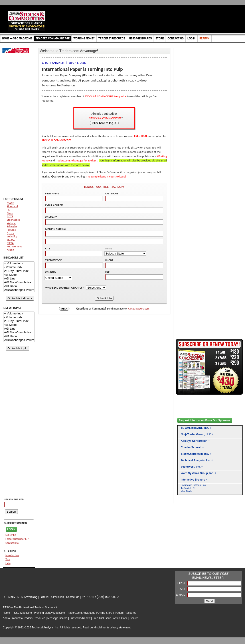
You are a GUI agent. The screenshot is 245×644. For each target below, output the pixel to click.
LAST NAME (112, 194)
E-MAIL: (181, 595)
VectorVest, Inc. (191, 467)
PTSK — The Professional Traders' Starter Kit (30, 607)
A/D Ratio (19, 286)
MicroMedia (187, 491)
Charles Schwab (191, 447)
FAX (108, 272)
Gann (10, 213)
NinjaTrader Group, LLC (196, 434)
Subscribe (11, 535)
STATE (109, 249)
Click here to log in (104, 123)
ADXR (10, 216)
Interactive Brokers (193, 480)
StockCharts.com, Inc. (195, 454)
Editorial (44, 597)
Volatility (12, 236)
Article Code (120, 618)
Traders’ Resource (125, 613)
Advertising (31, 597)
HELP (64, 309)
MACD (11, 203)
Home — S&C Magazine (17, 613)
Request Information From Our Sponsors (205, 420)
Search (134, 618)
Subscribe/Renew (80, 618)
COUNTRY (51, 272)
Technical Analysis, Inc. (196, 460)
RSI (9, 210)
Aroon (10, 250)
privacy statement (120, 628)
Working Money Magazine (50, 613)
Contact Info (12, 543)
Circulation (58, 597)
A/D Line (19, 279)
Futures (11, 230)
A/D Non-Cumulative (19, 282)
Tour (8, 559)
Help (8, 563)
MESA (10, 243)
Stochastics (13, 220)
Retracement (14, 246)
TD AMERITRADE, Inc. (195, 428)
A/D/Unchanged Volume (19, 290)
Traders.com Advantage (81, 613)
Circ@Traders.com (139, 309)
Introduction (12, 555)
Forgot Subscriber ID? (17, 539)
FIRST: (182, 583)
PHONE (109, 260)
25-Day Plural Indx (19, 271)
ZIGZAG (11, 240)
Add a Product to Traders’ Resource (24, 618)
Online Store (105, 613)
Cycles (11, 233)
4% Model (19, 275)
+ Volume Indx (19, 264)
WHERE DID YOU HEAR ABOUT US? (65, 288)
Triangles (12, 226)
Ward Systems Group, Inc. (197, 473)
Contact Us (73, 597)
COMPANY (51, 217)
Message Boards (57, 618)
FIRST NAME (52, 194)
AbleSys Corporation (194, 441)
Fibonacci (12, 206)
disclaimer (100, 628)
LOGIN (11, 529)
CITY (48, 249)
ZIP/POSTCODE (54, 260)
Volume (11, 223)
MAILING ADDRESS (56, 229)
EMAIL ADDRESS (54, 205)
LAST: (182, 589)
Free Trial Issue (102, 618)
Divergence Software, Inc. (194, 485)
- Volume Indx (19, 267)
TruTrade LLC (188, 488)
